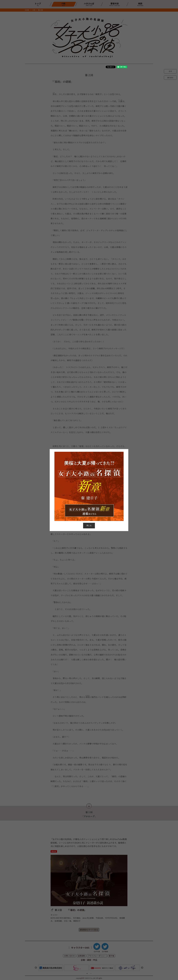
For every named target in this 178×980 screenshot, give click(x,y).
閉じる (89, 526)
